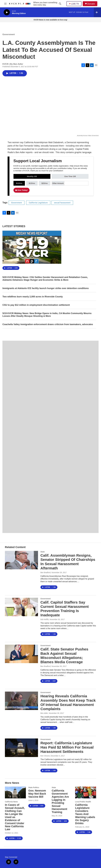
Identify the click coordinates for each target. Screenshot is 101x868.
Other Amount (58, 183)
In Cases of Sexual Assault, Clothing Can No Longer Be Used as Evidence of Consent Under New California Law (15, 817)
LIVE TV (74, 4)
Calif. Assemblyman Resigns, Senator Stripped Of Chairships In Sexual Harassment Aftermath (68, 562)
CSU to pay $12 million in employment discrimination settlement (36, 305)
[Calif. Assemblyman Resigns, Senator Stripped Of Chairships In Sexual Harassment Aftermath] (21, 560)
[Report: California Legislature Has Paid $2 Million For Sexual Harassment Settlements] (21, 748)
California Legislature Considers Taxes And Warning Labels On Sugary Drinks (85, 814)
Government (9, 34)
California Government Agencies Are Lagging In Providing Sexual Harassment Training (60, 801)
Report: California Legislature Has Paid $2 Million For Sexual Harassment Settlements (67, 747)
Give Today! (22, 190)
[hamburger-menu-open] (5, 4)
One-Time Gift (70, 176)
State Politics (34, 787)
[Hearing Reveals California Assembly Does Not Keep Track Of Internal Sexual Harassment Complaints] (21, 701)
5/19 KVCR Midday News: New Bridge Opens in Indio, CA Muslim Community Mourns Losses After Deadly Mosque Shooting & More (47, 315)
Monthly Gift (32, 176)
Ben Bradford (46, 572)
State (43, 552)
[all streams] (97, 12)
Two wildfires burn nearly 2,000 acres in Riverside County (33, 297)
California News (11, 802)
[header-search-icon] (60, 4)
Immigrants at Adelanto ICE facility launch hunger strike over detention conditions (46, 288)
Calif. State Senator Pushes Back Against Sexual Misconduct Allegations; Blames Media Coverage (64, 656)
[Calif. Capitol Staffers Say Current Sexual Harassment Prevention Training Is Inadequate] (21, 607)
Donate (91, 4)
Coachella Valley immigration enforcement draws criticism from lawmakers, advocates (48, 324)
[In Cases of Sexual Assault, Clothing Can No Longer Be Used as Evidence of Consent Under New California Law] (15, 792)
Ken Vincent (45, 756)
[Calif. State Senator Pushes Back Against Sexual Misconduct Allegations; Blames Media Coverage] (21, 654)
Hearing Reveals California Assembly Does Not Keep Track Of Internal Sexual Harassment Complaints (68, 702)
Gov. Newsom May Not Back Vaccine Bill (37, 794)
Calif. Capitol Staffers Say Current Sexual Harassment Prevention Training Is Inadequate (65, 609)
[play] (7, 12)
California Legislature (38, 203)
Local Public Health (83, 802)
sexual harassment (62, 203)
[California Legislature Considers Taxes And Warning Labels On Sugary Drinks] (86, 792)
